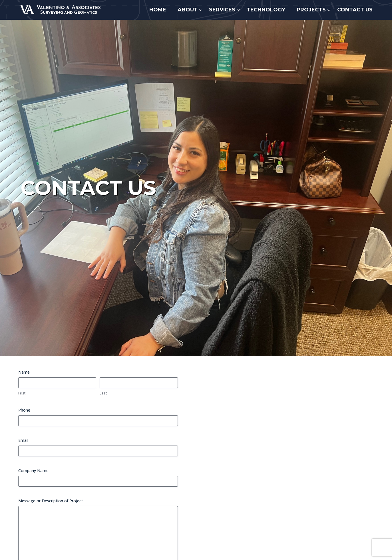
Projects (311, 10)
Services (222, 10)
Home (158, 10)
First (22, 393)
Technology (266, 10)
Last (103, 393)
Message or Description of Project (51, 501)
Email (23, 440)
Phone (24, 410)
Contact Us (355, 10)
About (188, 10)
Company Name (33, 471)
